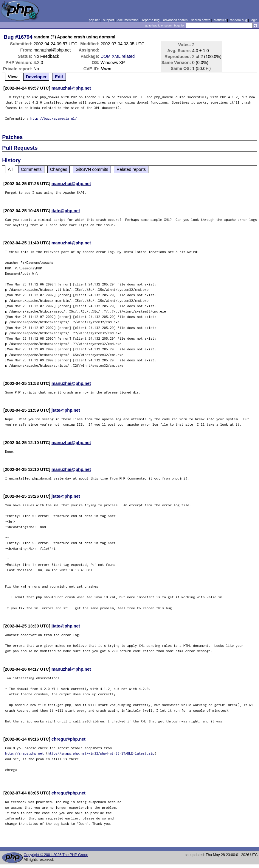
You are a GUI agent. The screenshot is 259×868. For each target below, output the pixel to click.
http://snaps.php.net (24, 753)
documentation (128, 20)
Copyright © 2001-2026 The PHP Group (56, 855)
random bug (238, 20)
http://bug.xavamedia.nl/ (54, 118)
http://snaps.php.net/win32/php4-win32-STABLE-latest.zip (101, 753)
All (10, 169)
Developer (36, 77)
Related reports (131, 169)
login (254, 20)
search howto (201, 20)
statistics (220, 20)
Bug (9, 37)
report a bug (151, 20)
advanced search (175, 20)
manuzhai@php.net (71, 88)
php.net (94, 20)
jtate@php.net (66, 211)
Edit (59, 77)
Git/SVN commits (92, 169)
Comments (31, 169)
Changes (59, 169)
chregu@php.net (69, 739)
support (108, 20)
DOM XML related (118, 56)
